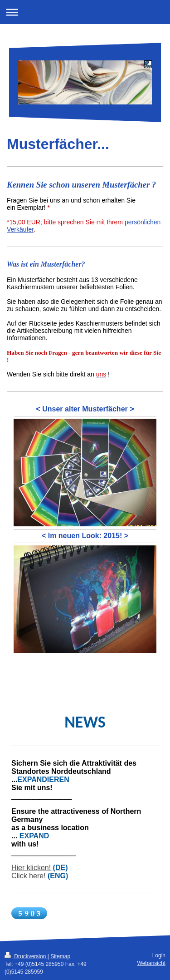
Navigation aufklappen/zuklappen (85, 12)
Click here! (29, 876)
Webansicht (151, 963)
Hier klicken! (31, 868)
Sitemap (60, 956)
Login (159, 955)
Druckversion (26, 956)
